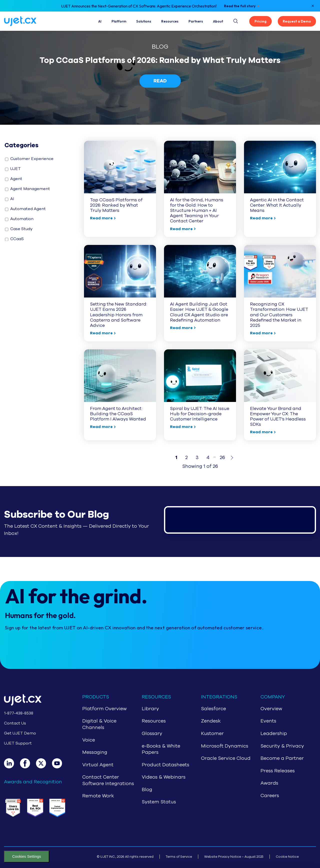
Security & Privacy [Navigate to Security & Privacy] (282, 746)
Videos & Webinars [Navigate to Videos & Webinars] (164, 777)
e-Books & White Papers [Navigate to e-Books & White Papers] (161, 749)
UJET (13, 169)
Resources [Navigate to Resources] (154, 721)
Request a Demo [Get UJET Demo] (297, 21)
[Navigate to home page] (26, 21)
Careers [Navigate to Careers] (270, 796)
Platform (119, 21)
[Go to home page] (35, 701)
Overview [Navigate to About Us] (271, 709)
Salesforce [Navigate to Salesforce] (213, 709)
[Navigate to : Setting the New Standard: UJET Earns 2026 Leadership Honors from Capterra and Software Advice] (120, 293)
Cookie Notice (287, 857)
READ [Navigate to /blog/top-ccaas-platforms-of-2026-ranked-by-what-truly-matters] (160, 81)
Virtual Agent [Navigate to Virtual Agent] (98, 765)
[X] (44, 763)
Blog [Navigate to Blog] (147, 790)
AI (100, 21)
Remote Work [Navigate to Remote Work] (98, 796)
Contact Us (15, 723)
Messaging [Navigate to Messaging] (95, 752)
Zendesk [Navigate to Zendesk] (211, 721)
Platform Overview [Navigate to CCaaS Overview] (104, 709)
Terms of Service (179, 857)
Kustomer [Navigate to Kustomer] (212, 734)
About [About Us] (218, 21)
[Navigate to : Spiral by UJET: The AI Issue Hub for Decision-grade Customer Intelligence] (200, 395)
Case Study (19, 229)
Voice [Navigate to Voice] (89, 740)
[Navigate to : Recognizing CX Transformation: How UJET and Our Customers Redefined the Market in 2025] (280, 293)
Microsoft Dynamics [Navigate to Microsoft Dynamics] (225, 746)
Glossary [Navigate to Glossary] (152, 734)
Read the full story (240, 6)
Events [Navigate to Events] (268, 721)
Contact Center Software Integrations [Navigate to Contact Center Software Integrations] (108, 780)
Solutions (144, 21)
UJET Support (18, 743)
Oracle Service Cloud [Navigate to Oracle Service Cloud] (226, 758)
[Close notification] (313, 6)
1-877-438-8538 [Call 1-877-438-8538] (19, 713)
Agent (14, 179)
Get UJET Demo (20, 733)
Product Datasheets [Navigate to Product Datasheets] (165, 765)
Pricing (260, 21)
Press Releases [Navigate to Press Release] (278, 771)
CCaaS (14, 239)
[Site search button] (235, 20)
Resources (170, 21)
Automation (19, 219)
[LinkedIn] (12, 763)
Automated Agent (25, 209)
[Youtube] (60, 763)
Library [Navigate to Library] (150, 709)
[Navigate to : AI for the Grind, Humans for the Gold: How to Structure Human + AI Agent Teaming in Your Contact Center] (200, 189)
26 (222, 458)
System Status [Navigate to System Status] (159, 802)
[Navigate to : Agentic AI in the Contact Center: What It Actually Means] (280, 189)
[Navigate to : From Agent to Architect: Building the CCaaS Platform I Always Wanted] (120, 395)
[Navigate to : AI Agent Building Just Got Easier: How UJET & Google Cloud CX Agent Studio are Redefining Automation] (200, 293)
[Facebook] (28, 763)
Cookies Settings (27, 856)
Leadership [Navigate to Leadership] (274, 734)
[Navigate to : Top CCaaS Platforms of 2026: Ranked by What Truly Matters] (120, 189)
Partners (196, 21)
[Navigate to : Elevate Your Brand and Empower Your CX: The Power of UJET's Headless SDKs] (280, 395)
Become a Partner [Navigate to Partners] (282, 758)
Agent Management (27, 189)
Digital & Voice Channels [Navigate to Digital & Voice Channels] (99, 724)
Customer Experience (29, 159)
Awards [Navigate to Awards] (269, 783)
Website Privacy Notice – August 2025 (234, 857)
